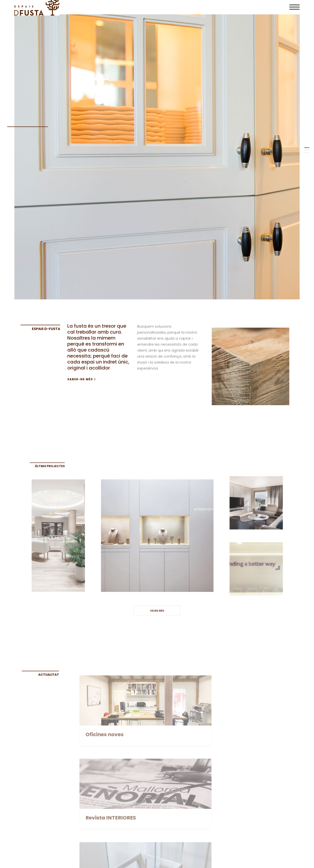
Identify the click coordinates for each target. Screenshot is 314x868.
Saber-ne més (81, 379)
